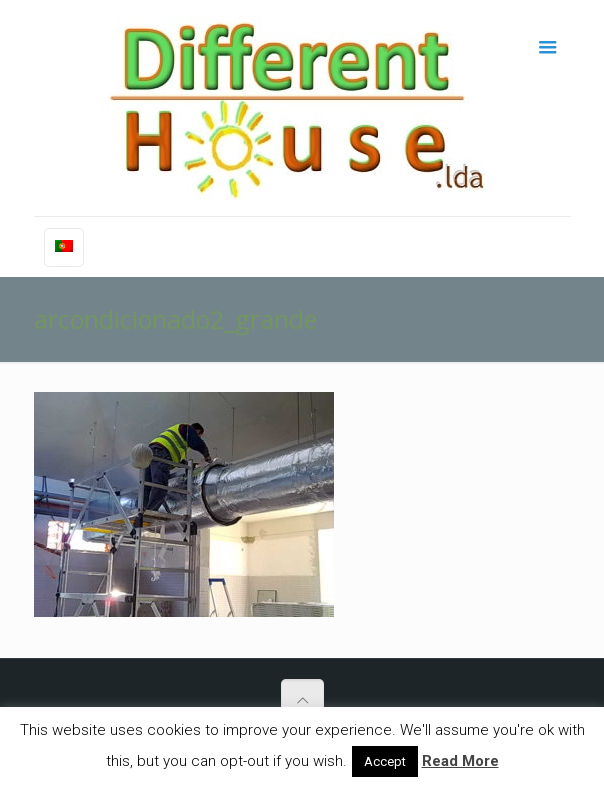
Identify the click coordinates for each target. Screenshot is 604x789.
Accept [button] (385, 761)
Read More (460, 761)
